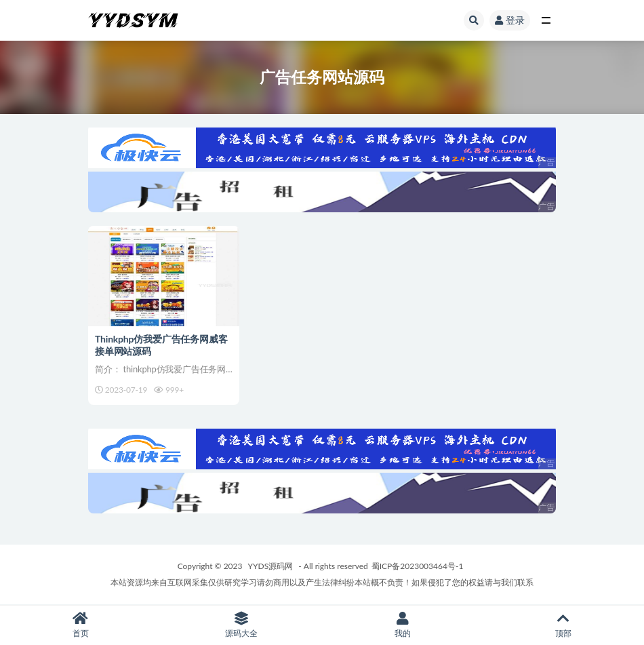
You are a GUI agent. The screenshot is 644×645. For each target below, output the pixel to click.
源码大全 (242, 625)
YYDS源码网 (271, 566)
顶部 (564, 625)
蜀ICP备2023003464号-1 (418, 566)
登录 (510, 20)
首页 (81, 625)
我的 (403, 625)
